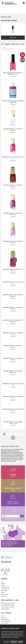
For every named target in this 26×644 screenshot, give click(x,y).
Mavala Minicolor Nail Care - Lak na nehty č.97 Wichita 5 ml (13, 308)
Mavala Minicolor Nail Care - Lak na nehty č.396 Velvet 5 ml (13, 234)
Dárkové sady (4, 596)
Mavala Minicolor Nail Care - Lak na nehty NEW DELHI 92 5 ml (13, 372)
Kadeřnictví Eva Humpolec (5, 571)
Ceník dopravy (4, 618)
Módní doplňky (4, 591)
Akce (2, 582)
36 (9, 50)
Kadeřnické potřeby (5, 587)
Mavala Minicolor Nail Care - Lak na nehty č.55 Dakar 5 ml (13, 346)
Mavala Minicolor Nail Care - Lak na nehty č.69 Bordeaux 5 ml (13, 206)
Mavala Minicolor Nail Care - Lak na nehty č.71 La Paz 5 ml (13, 262)
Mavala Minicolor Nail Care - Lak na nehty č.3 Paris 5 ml (13, 150)
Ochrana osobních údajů (6, 621)
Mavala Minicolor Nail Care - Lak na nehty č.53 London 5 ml (13, 178)
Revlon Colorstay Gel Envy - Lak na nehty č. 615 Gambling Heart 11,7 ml (13, 66)
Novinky (3, 584)
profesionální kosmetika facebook (6, 562)
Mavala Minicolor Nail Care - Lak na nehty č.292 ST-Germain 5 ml (13, 321)
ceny (13, 49)
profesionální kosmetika (10, 558)
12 (8, 50)
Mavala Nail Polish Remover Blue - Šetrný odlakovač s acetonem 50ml (13, 94)
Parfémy (3, 593)
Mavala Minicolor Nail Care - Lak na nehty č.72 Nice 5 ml (13, 283)
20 (7, 50)
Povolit (21, 642)
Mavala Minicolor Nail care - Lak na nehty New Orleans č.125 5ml (13, 423)
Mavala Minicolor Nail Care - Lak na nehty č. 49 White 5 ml (13, 122)
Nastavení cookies (5, 623)
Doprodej (3, 585)
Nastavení (6, 642)
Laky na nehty (13, 31)
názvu (6, 49)
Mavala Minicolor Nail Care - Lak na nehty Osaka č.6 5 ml (13, 385)
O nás (2, 616)
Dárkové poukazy (5, 594)
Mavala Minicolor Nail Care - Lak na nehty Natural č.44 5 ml (13, 334)
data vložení (9, 49)
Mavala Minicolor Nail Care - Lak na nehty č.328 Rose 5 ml (13, 359)
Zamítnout (14, 642)
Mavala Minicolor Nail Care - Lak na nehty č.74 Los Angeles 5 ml (13, 296)
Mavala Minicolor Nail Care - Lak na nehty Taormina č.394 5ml (13, 410)
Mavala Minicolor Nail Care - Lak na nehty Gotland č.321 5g (13, 397)
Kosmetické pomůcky (5, 589)
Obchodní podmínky (5, 619)
